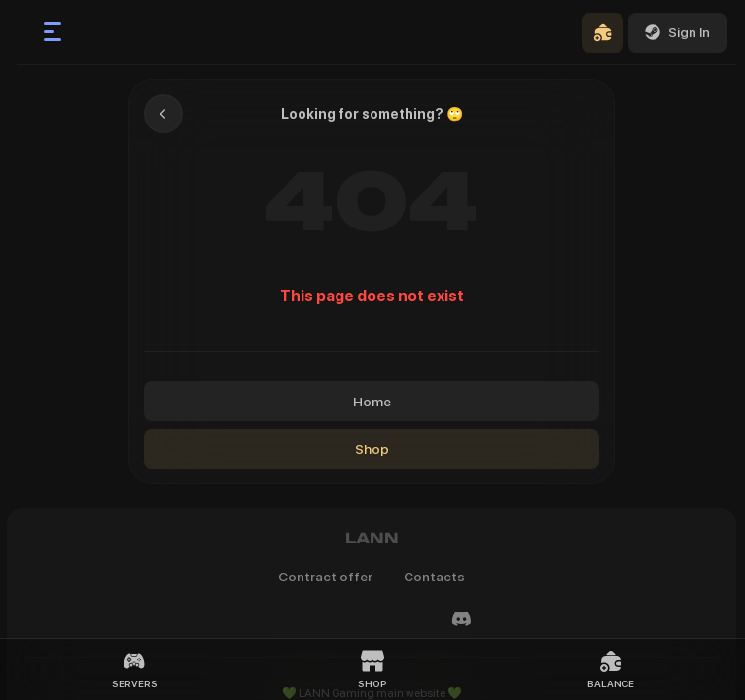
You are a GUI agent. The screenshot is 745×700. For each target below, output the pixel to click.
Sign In (677, 32)
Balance (611, 669)
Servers (135, 669)
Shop (372, 449)
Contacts (434, 577)
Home (372, 402)
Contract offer (325, 577)
